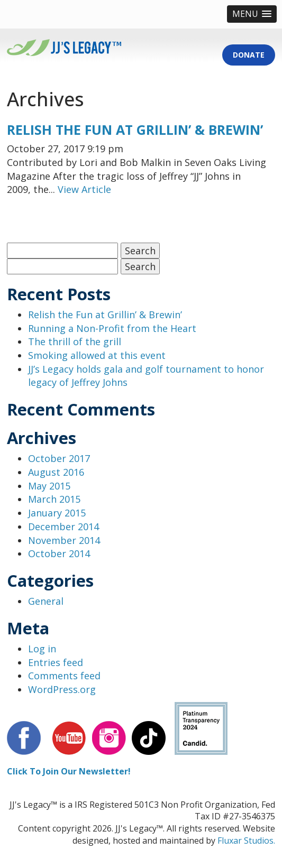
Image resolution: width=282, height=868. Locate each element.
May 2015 (49, 486)
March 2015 (54, 499)
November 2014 (64, 540)
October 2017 (59, 458)
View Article (84, 189)
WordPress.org (62, 689)
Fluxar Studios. (246, 841)
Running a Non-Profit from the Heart (112, 328)
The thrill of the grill (75, 341)
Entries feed (56, 662)
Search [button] (140, 251)
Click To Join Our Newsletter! (69, 771)
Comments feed (64, 676)
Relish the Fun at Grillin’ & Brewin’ (135, 130)
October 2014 (59, 553)
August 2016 (56, 472)
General (46, 601)
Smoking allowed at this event (97, 355)
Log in (42, 649)
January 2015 (57, 513)
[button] (252, 14)
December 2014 (63, 527)
